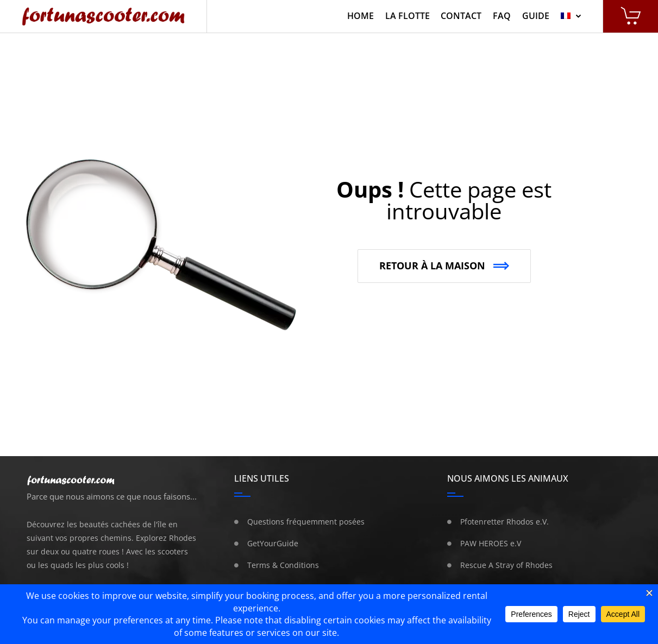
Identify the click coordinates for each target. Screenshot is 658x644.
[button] (444, 266)
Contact (461, 16)
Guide (536, 16)
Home (361, 16)
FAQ (502, 16)
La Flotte (408, 16)
